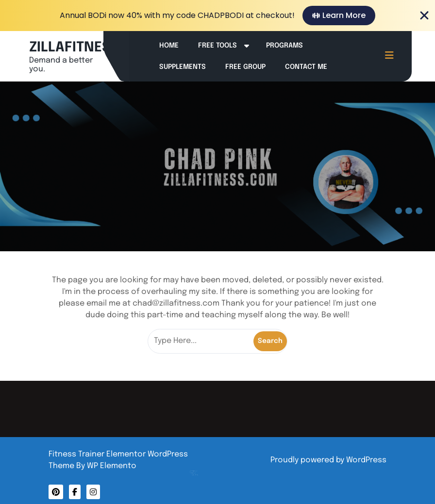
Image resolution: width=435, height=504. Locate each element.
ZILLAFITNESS (74, 48)
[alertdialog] (217, 16)
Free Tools (217, 46)
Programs (284, 46)
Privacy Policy (199, 467)
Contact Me (306, 67)
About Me (198, 466)
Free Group (245, 67)
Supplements (183, 67)
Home (169, 46)
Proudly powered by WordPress (328, 460)
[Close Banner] (424, 16)
